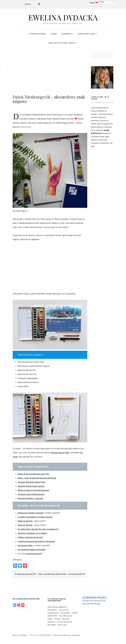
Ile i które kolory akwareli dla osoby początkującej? (38, 529)
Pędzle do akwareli (25, 521)
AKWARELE (67, 34)
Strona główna (38, 34)
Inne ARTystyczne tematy (63, 43)
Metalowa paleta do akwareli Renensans (33, 490)
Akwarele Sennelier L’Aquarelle (30, 498)
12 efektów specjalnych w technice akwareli (35, 517)
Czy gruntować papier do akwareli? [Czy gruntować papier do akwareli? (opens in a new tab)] (32, 549)
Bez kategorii (65, 613)
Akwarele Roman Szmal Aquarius (31, 486)
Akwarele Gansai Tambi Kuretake (31, 494)
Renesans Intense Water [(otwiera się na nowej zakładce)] (60, 453)
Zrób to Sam (62, 625)
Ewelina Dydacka (63, 17)
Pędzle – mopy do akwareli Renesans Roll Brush (37, 478)
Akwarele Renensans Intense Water (31, 482)
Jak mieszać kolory (25, 545)
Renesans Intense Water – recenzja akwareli (66, 574)
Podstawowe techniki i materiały (30, 513)
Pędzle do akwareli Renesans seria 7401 (33, 474)
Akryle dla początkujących (57, 607)
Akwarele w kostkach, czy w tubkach (32, 533)
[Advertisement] (50, 75)
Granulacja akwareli (34, 554)
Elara (14, 635)
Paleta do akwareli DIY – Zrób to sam (31, 574)
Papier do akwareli (25, 525)
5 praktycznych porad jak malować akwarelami (36, 541)
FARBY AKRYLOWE (87, 34)
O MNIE (54, 34)
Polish (100, 2)
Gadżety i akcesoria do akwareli (30, 537)
